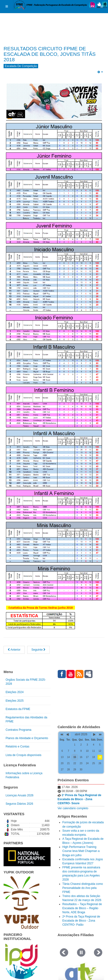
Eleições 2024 (15, 692)
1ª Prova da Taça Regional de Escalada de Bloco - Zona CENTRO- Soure (80, 799)
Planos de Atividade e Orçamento (27, 738)
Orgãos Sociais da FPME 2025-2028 (26, 682)
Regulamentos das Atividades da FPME (27, 719)
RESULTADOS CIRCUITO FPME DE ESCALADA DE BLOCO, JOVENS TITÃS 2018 (50, 54)
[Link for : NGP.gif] (27, 857)
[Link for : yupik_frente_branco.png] (21, 902)
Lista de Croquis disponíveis (24, 755)
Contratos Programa (19, 730)
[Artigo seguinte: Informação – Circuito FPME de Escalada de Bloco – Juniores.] (39, 650)
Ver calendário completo (73, 808)
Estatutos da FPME (18, 709)
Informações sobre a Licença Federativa (24, 775)
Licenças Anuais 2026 (20, 795)
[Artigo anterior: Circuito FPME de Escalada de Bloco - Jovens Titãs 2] (14, 650)
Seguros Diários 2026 (19, 804)
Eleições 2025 (15, 701)
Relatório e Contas (18, 747)
